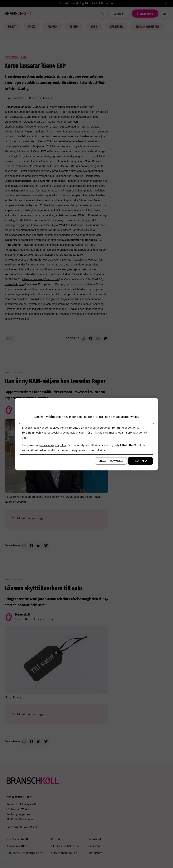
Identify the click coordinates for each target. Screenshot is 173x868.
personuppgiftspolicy (53, 445)
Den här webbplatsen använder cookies (61, 417)
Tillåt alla (140, 461)
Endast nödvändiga (111, 461)
